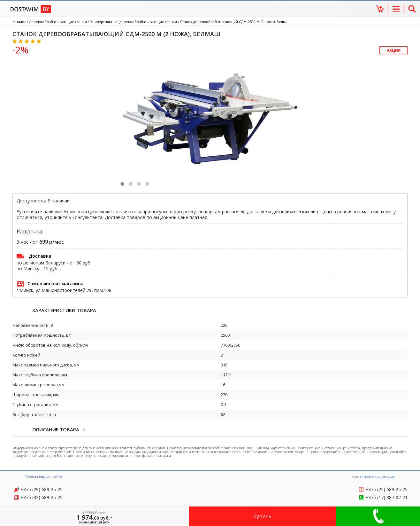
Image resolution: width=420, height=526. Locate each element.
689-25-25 (42, 489)
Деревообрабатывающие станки (58, 22)
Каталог (19, 22)
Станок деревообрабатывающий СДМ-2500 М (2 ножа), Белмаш (235, 22)
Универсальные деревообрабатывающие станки (134, 22)
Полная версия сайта (44, 476)
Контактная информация (373, 476)
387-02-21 (386, 497)
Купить (262, 516)
